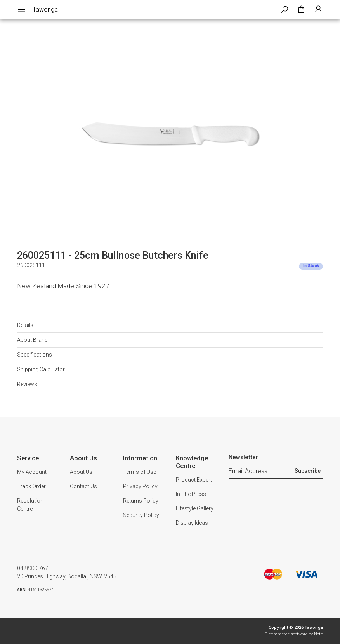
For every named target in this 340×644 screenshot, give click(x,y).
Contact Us (83, 486)
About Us (81, 472)
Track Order (31, 486)
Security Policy (141, 515)
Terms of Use (140, 472)
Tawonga (45, 10)
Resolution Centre (30, 505)
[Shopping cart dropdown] (301, 10)
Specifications (35, 355)
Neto (318, 634)
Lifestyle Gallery (195, 508)
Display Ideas (192, 523)
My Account (32, 472)
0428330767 (33, 568)
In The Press (191, 494)
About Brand (32, 340)
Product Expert (194, 480)
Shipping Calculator (41, 369)
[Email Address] (261, 472)
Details (25, 325)
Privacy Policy (140, 486)
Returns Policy (141, 501)
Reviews (27, 384)
